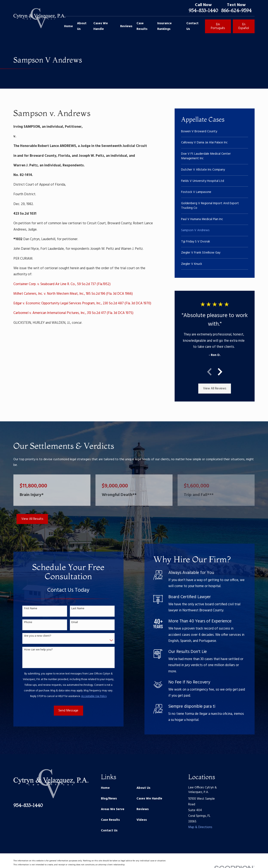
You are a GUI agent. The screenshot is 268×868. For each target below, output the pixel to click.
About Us (143, 788)
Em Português (218, 26)
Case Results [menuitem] (142, 26)
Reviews (143, 809)
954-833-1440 (203, 10)
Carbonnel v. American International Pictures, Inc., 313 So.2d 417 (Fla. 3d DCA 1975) (73, 313)
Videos (142, 820)
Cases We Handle (149, 799)
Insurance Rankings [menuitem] (164, 26)
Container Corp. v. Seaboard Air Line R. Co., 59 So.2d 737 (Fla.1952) (62, 284)
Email (70, 623)
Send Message (63, 711)
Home (105, 788)
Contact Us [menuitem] (192, 26)
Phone (23, 623)
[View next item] (220, 372)
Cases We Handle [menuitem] (101, 26)
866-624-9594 (236, 10)
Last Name (73, 609)
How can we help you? (33, 650)
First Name (25, 609)
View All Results (32, 519)
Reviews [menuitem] (126, 26)
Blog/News (109, 799)
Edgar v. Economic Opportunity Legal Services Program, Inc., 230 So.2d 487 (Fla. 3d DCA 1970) (82, 303)
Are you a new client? (32, 636)
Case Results (110, 820)
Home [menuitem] (68, 26)
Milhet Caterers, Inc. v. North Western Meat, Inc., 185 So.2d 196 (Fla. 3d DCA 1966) (73, 294)
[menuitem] (215, 132)
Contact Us (109, 831)
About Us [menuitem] (82, 26)
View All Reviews (215, 389)
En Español (244, 26)
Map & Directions (200, 827)
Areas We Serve (113, 809)
